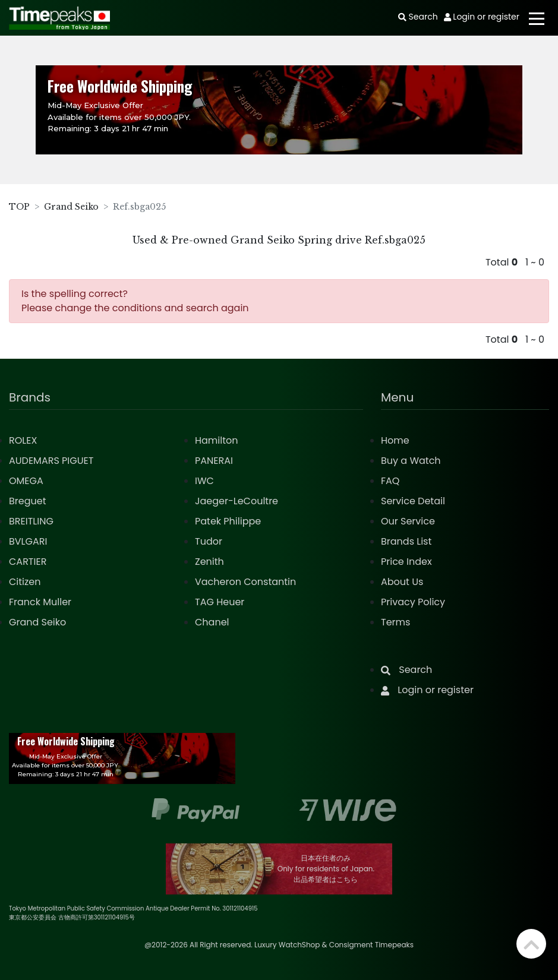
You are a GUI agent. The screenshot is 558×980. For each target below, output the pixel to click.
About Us (402, 582)
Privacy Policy (413, 602)
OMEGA (26, 481)
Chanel (212, 622)
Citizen (25, 582)
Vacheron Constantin (245, 582)
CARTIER (28, 562)
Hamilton (217, 440)
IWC (204, 481)
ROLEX (23, 440)
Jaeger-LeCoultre (237, 501)
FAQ (390, 481)
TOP (19, 207)
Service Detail (413, 501)
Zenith (209, 562)
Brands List (406, 541)
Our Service (408, 521)
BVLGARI (28, 541)
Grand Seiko (71, 207)
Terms (395, 622)
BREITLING (31, 521)
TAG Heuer (220, 602)
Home (395, 440)
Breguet (28, 501)
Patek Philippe (228, 521)
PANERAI (214, 461)
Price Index (406, 562)
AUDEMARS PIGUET (51, 461)
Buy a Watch (411, 461)
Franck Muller (40, 602)
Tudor (209, 541)
